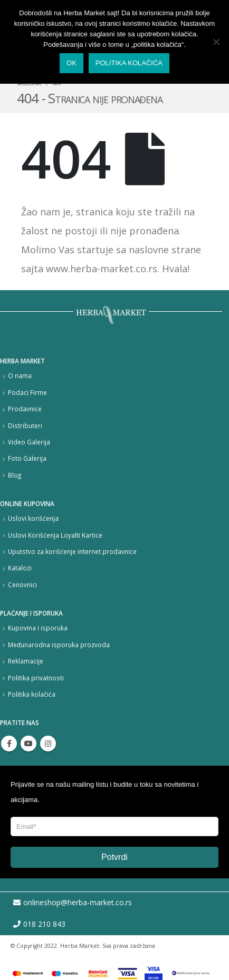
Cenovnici (22, 585)
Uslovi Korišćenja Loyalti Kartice (55, 535)
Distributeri (25, 425)
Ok (71, 63)
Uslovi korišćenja (33, 518)
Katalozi (20, 568)
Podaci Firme (27, 392)
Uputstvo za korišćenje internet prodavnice (72, 551)
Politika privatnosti (36, 678)
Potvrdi (114, 857)
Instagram (48, 744)
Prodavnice (25, 409)
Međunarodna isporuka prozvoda (59, 645)
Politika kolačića (32, 694)
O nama (20, 375)
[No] (216, 42)
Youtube (28, 744)
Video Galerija (29, 442)
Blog (15, 475)
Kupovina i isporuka (38, 628)
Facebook (9, 744)
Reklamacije (26, 661)
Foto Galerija (27, 458)
